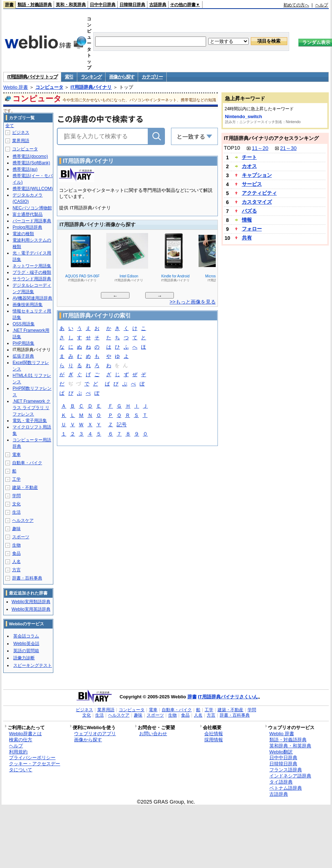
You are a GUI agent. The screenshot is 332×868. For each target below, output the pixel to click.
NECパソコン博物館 (32, 208)
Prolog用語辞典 (27, 227)
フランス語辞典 (286, 770)
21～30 (288, 148)
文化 (16, 504)
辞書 (9, 5)
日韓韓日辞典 (132, 5)
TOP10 (232, 148)
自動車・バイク (27, 463)
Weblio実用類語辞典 (31, 602)
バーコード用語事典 (32, 221)
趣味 (16, 529)
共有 (247, 238)
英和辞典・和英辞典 (290, 746)
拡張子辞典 (23, 356)
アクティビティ (259, 193)
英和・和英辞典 (71, 5)
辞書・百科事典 (27, 578)
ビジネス (21, 132)
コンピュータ (49, 87)
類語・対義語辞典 (35, 5)
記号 (122, 425)
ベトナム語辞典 (286, 788)
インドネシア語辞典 (290, 776)
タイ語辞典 (281, 782)
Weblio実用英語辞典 (31, 609)
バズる (249, 211)
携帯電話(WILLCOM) (33, 189)
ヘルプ (322, 5)
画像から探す (122, 77)
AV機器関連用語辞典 (32, 298)
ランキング (91, 77)
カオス (249, 166)
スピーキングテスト (33, 665)
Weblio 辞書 (16, 87)
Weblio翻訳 (281, 752)
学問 (16, 496)
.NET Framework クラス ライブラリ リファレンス (31, 408)
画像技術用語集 (28, 305)
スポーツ (21, 537)
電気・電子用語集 (30, 421)
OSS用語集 (23, 324)
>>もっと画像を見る (193, 302)
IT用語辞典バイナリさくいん (228, 697)
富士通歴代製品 (28, 214)
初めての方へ (296, 5)
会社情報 (214, 734)
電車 (16, 455)
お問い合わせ (153, 734)
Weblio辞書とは (25, 734)
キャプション (257, 175)
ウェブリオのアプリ (95, 734)
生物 (16, 545)
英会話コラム (26, 636)
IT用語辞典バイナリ (91, 87)
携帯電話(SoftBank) (31, 163)
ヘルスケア (23, 520)
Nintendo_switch (244, 117)
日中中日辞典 (103, 5)
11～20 (260, 148)
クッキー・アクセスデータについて (35, 767)
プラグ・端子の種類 (32, 272)
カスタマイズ (257, 202)
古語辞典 (158, 5)
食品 (16, 553)
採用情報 (214, 740)
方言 (16, 570)
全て (10, 126)
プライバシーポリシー (32, 758)
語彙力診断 (24, 658)
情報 (247, 220)
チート (249, 157)
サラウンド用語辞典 (32, 279)
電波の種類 (23, 234)
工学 (16, 479)
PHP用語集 (23, 343)
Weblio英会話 (26, 644)
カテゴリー (152, 77)
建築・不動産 (25, 488)
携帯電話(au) (25, 169)
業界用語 (21, 141)
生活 (16, 512)
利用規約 (18, 752)
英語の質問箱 (26, 651)
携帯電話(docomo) (30, 156)
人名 (16, 562)
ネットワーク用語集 (32, 266)
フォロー (252, 229)
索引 (69, 77)
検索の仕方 (21, 740)
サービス (252, 184)
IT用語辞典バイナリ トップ (32, 77)
